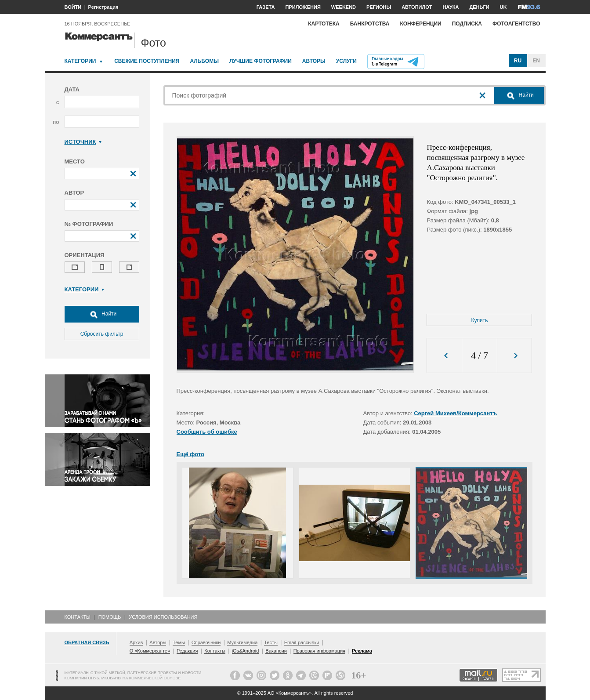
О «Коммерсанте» (150, 651)
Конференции (420, 24)
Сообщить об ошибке (207, 432)
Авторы (314, 61)
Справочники (206, 642)
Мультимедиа (242, 642)
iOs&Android (246, 651)
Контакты (78, 617)
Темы (179, 642)
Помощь (110, 617)
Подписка (467, 24)
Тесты (271, 642)
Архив (136, 642)
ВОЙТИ (73, 7)
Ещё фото (190, 454)
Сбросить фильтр (102, 334)
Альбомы (204, 61)
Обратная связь (87, 642)
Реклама (362, 651)
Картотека (324, 24)
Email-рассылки (302, 642)
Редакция (187, 651)
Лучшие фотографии (261, 61)
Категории (80, 61)
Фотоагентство (516, 24)
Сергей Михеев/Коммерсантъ (455, 413)
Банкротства (370, 24)
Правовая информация (319, 651)
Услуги (346, 61)
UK (503, 7)
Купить (480, 320)
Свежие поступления (147, 61)
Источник (83, 142)
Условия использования (163, 617)
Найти (102, 314)
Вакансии (276, 651)
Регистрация (103, 7)
